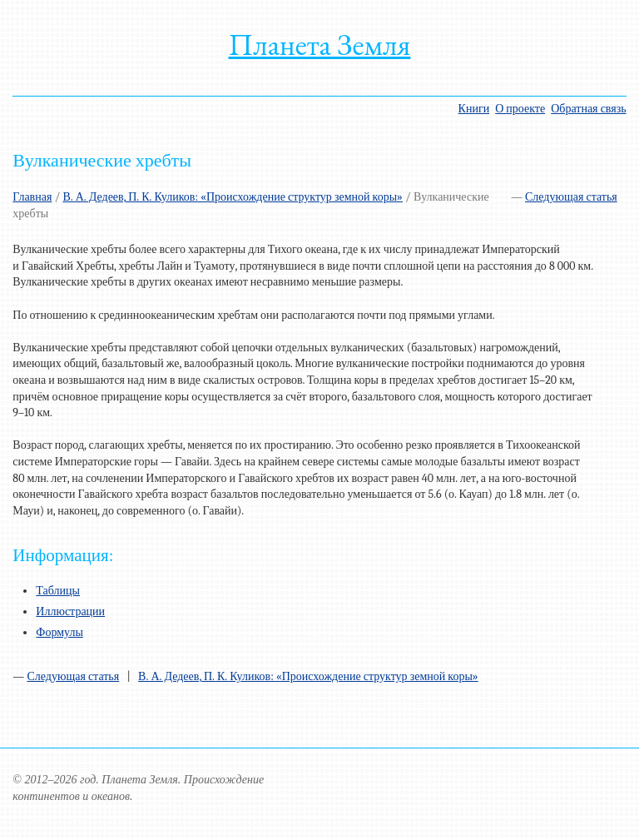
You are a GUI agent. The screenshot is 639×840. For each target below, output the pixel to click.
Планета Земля (320, 45)
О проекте (520, 109)
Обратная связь (588, 109)
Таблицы (58, 591)
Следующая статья (571, 197)
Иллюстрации (70, 611)
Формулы (59, 632)
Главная (32, 197)
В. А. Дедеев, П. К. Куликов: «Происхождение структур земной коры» (233, 197)
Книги (474, 109)
